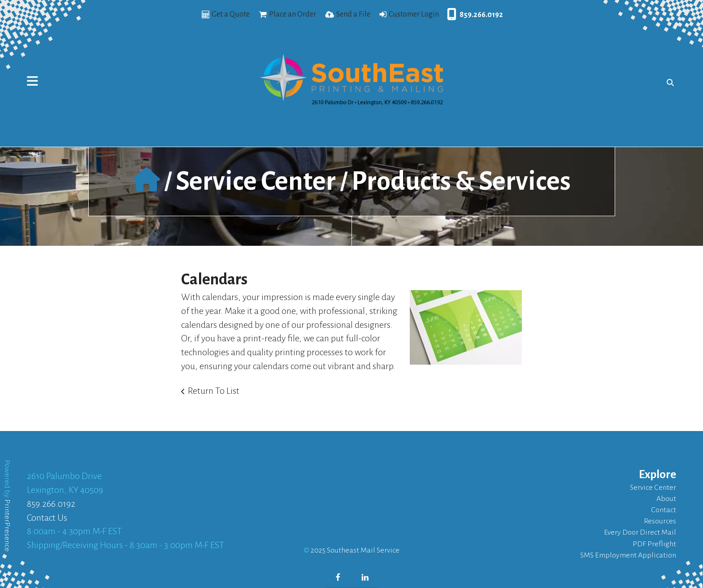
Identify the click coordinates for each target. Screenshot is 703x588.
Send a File (353, 14)
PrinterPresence (7, 525)
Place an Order (293, 14)
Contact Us (47, 518)
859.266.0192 (481, 15)
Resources (660, 521)
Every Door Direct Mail (640, 532)
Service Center (256, 181)
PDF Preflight (654, 544)
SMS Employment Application (628, 555)
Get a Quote (231, 14)
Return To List (214, 391)
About (666, 499)
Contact (664, 510)
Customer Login (414, 14)
